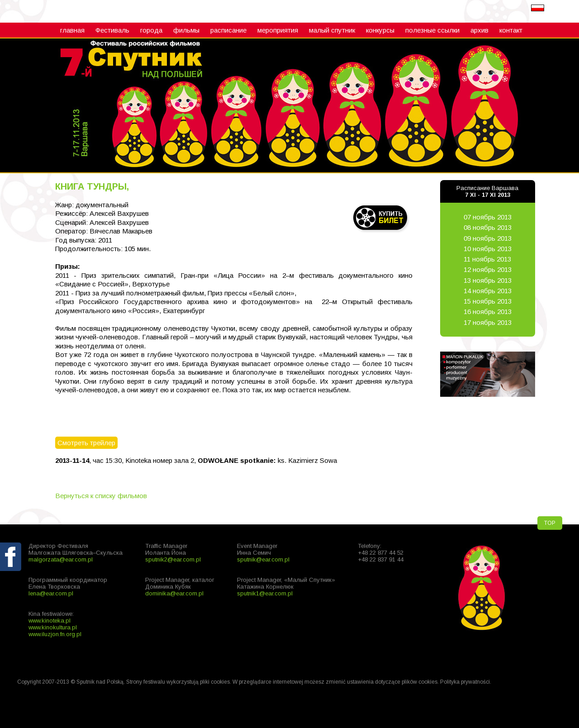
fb (11, 578)
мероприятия (278, 30)
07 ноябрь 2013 (488, 217)
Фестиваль (112, 30)
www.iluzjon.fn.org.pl (55, 634)
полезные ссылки (432, 30)
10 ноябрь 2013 (488, 249)
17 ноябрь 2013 (488, 322)
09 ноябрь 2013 (488, 238)
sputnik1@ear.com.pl (265, 593)
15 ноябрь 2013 (488, 301)
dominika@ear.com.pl (174, 593)
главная (72, 30)
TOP (550, 523)
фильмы (186, 30)
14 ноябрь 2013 (488, 291)
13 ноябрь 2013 (488, 280)
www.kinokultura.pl (53, 627)
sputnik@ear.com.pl (263, 559)
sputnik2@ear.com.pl (173, 559)
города (151, 30)
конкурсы (380, 30)
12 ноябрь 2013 (488, 269)
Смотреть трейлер (86, 443)
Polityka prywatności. (466, 682)
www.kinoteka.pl (50, 621)
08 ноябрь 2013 (488, 227)
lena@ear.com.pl (51, 593)
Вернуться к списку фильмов (101, 496)
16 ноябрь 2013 (488, 312)
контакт (511, 30)
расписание (228, 30)
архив (479, 30)
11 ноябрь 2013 (487, 259)
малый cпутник (332, 30)
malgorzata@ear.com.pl (61, 559)
